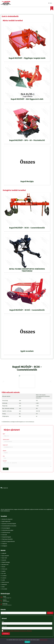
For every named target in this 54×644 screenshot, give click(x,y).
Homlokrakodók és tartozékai (9, 424)
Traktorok (4, 442)
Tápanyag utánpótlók (7, 438)
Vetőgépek (5, 444)
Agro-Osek (4, 456)
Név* (27, 521)
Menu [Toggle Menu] (50, 3)
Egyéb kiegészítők (6, 420)
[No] (52, 641)
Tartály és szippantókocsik (8, 440)
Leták (3, 479)
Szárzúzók (4, 433)
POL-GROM (5, 488)
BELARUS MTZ (5, 463)
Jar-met (4, 472)
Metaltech (4, 483)
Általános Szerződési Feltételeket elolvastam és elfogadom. (18, 530)
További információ (44, 640)
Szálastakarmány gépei (8, 429)
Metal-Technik (5, 481)
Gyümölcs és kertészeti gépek (9, 422)
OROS (3, 485)
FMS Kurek (5, 468)
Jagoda (4, 470)
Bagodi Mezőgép (6, 461)
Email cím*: (27, 526)
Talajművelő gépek (6, 436)
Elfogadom (27, 642)
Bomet (4, 465)
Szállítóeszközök (6, 431)
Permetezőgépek (6, 427)
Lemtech (4, 476)
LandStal (4, 474)
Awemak (4, 459)
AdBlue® (4, 452)
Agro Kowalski (5, 454)
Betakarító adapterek (7, 418)
